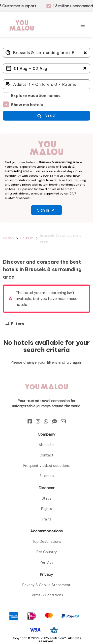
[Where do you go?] (46, 53)
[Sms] (55, 421)
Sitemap (47, 476)
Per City (46, 562)
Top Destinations (47, 542)
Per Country (47, 552)
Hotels (8, 238)
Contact (46, 455)
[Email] (63, 421)
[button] (83, 27)
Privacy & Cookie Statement (46, 585)
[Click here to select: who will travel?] (46, 84)
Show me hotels (27, 105)
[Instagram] (38, 421)
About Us (46, 445)
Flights (46, 509)
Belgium (27, 238)
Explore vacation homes (36, 96)
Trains (46, 519)
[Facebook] (30, 421)
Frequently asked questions (46, 466)
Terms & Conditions (46, 595)
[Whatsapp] (46, 421)
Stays (46, 498)
